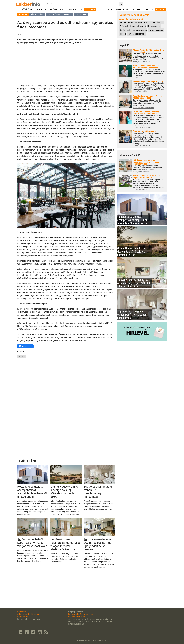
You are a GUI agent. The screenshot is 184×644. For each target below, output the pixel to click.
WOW (110, 9)
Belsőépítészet (26, 9)
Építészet (23, 15)
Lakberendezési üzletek (134, 15)
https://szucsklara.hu (141, 62)
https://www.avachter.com (143, 108)
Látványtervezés (156, 30)
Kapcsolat (22, 612)
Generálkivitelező (138, 26)
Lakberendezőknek (77, 617)
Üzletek (137, 9)
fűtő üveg (22, 356)
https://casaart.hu (140, 91)
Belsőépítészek (126, 22)
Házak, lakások (37, 15)
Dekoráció (42, 9)
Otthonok (90, 9)
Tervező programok (136, 34)
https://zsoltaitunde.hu (142, 77)
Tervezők (68, 15)
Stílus (101, 9)
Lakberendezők (122, 9)
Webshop (160, 9)
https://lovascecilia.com (142, 127)
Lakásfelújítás (54, 15)
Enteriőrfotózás (157, 22)
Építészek (124, 26)
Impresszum (23, 617)
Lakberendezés (75, 9)
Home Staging (154, 26)
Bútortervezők (142, 22)
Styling (123, 34)
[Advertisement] (66, 64)
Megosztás (25, 346)
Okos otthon (81, 15)
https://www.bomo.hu (142, 145)
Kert (62, 9)
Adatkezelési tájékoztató (28, 614)
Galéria (53, 9)
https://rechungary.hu (141, 172)
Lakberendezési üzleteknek (80, 614)
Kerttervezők (125, 30)
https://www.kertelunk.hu (143, 189)
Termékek (148, 9)
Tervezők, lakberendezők (131, 19)
